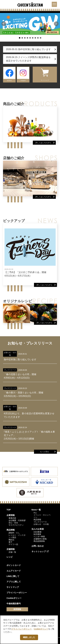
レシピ (10, 557)
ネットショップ (39, 551)
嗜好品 (11, 540)
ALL (35, 513)
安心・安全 (13, 523)
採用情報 (17, 609)
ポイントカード (14, 565)
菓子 (10, 542)
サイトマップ (13, 587)
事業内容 (12, 518)
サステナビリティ (16, 525)
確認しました (29, 637)
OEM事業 (38, 532)
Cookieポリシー (14, 598)
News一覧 (36, 510)
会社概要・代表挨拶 (17, 520)
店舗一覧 (12, 552)
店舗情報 (11, 549)
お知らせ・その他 (41, 524)
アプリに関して (14, 582)
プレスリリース (40, 522)
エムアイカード (14, 571)
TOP (9, 510)
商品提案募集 (39, 541)
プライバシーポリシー (17, 593)
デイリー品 (13, 544)
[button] (4, 24)
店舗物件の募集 (40, 539)
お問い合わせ (38, 546)
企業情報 (11, 515)
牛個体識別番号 (14, 604)
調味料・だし (14, 533)
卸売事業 (37, 534)
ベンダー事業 (39, 537)
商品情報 (11, 530)
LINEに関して (13, 576)
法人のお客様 (38, 529)
